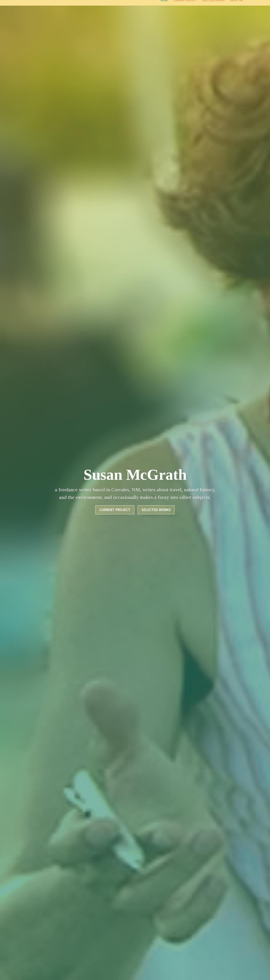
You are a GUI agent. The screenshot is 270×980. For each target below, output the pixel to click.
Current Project (185, 6)
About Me (237, 6)
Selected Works (213, 6)
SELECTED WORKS (156, 521)
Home (164, 6)
